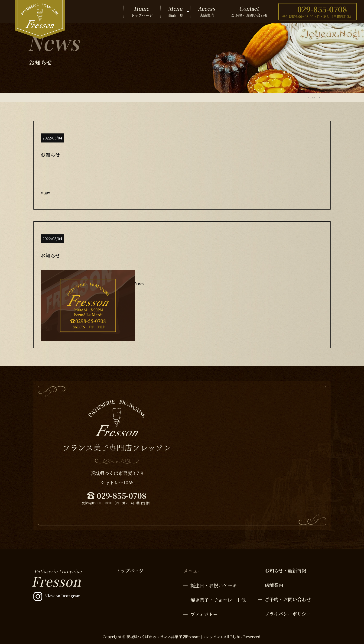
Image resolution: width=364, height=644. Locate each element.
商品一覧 (176, 12)
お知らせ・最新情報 (285, 571)
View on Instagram (63, 596)
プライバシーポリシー (288, 614)
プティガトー (204, 614)
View (45, 193)
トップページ (142, 12)
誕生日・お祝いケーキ (214, 585)
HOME (311, 97)
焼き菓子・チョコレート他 (218, 600)
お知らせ (50, 155)
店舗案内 (207, 12)
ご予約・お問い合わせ (249, 12)
